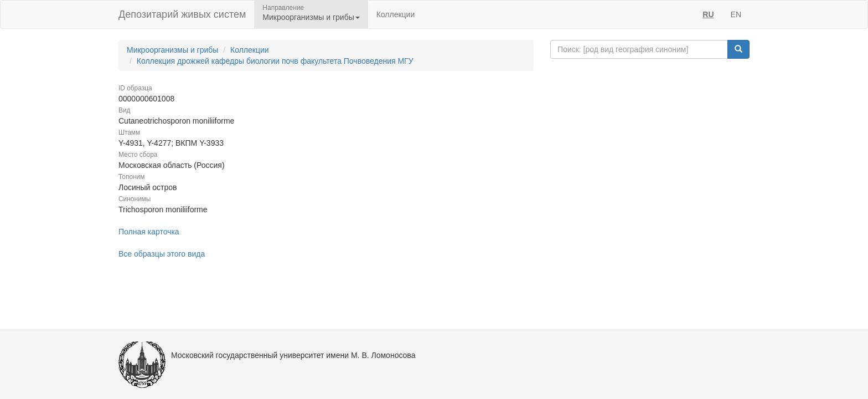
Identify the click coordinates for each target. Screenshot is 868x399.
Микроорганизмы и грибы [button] (311, 17)
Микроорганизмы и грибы (172, 50)
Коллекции (396, 14)
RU (708, 14)
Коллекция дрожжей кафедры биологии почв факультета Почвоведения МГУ (275, 61)
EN (736, 14)
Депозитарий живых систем (182, 14)
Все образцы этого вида (162, 254)
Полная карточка (149, 232)
